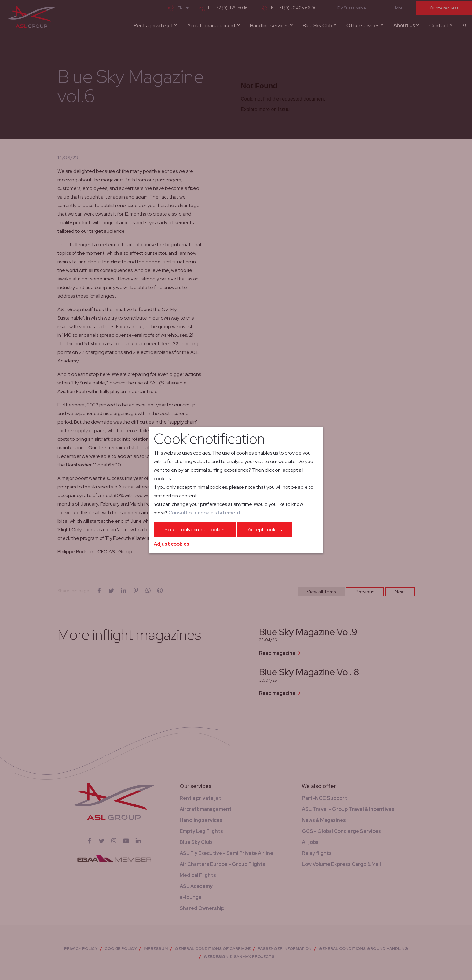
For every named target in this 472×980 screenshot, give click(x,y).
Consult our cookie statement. (205, 513)
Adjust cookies (172, 544)
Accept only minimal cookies (195, 530)
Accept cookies (265, 530)
